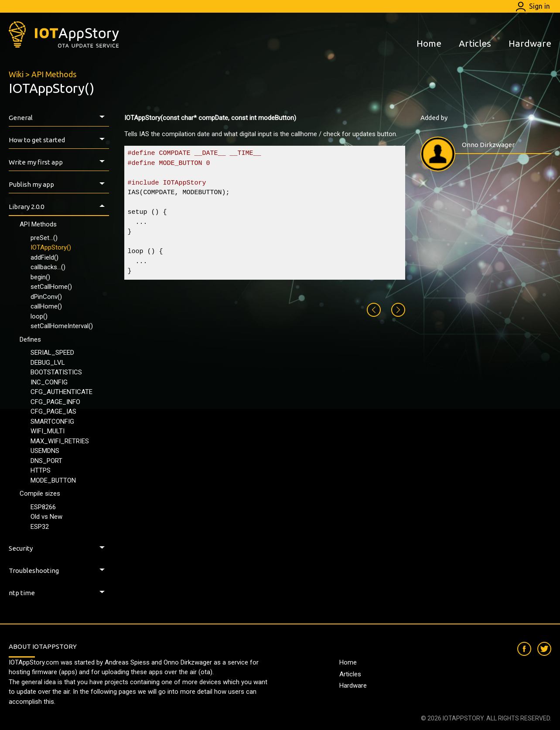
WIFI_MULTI (48, 431)
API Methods (54, 74)
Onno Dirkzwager (488, 145)
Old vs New (46, 517)
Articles (475, 43)
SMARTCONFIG (52, 422)
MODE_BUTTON (53, 480)
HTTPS (41, 470)
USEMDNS (45, 451)
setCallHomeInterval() (62, 326)
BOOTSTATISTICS (56, 372)
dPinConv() (46, 297)
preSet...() (44, 238)
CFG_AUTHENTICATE (61, 392)
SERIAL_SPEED (52, 353)
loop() (39, 316)
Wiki (16, 74)
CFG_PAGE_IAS (53, 411)
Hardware (530, 43)
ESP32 (40, 527)
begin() (40, 277)
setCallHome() (51, 287)
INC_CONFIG (49, 382)
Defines (30, 339)
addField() (44, 257)
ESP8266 (43, 507)
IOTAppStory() (51, 247)
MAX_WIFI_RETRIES (60, 441)
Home (429, 43)
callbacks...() (48, 267)
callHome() (46, 306)
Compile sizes (40, 494)
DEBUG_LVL (48, 363)
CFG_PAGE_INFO (55, 402)
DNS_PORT (46, 461)
